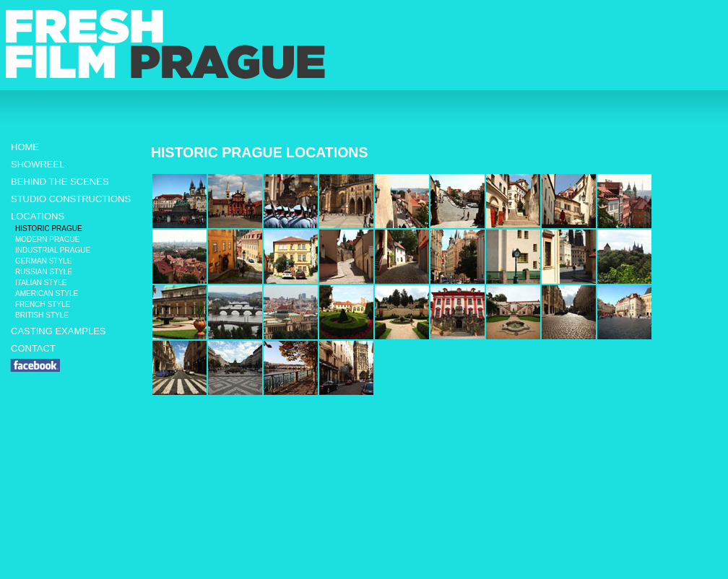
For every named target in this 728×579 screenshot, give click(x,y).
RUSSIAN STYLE (44, 272)
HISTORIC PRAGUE (49, 228)
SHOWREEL (38, 164)
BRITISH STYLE (42, 315)
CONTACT (33, 348)
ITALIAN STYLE (41, 283)
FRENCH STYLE (43, 304)
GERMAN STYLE (43, 261)
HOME (25, 147)
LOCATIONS (38, 216)
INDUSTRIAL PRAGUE (53, 250)
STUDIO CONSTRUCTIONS (71, 199)
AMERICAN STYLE (47, 293)
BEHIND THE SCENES (60, 182)
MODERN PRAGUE (47, 239)
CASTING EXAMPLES (58, 331)
